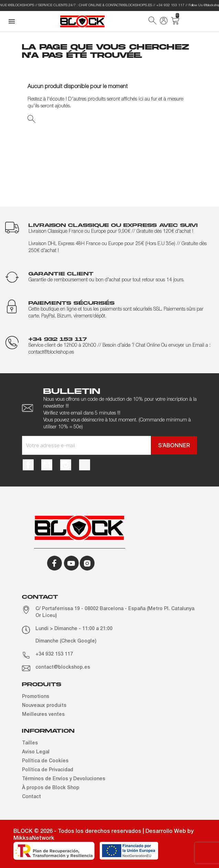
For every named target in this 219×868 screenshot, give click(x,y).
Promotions (36, 697)
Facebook (28, 465)
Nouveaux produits (44, 706)
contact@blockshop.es (63, 667)
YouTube (47, 465)
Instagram (66, 465)
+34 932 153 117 (54, 654)
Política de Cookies (45, 761)
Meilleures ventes (43, 715)
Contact (31, 797)
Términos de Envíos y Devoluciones (64, 779)
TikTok (85, 465)
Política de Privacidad (48, 770)
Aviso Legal (36, 752)
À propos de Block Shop (51, 788)
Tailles (30, 743)
